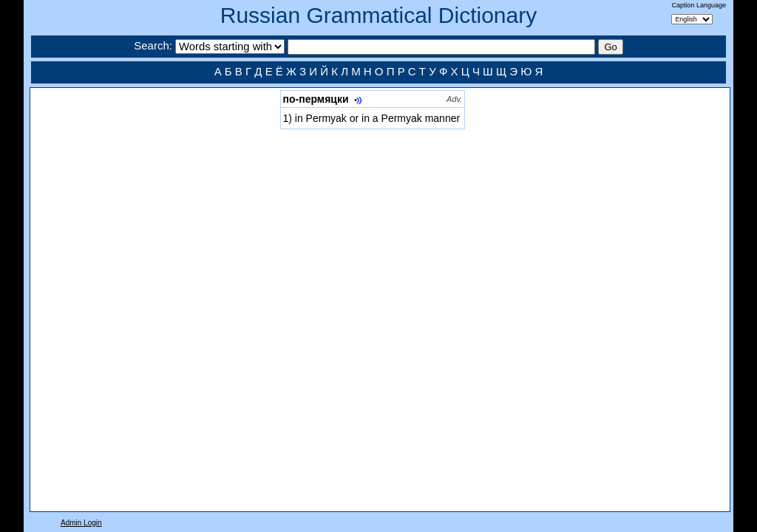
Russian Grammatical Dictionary (378, 15)
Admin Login (81, 523)
